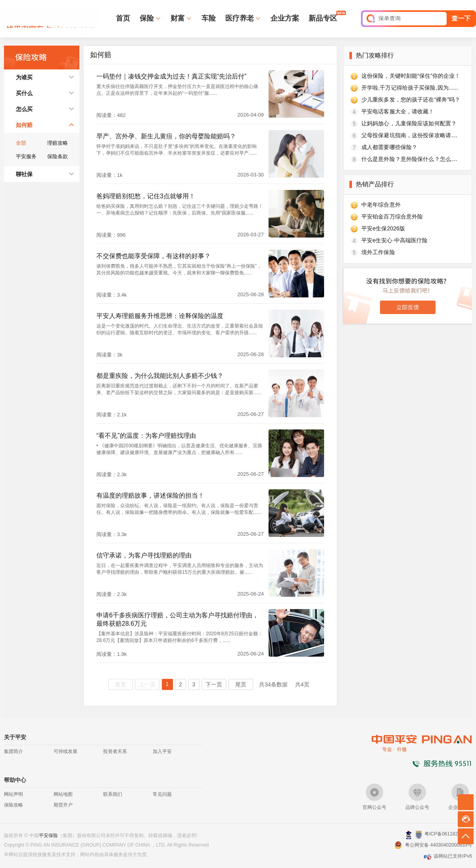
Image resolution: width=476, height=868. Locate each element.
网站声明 (13, 794)
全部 (21, 143)
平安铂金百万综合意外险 (392, 217)
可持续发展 (65, 751)
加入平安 (162, 751)
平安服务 (26, 156)
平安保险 (48, 835)
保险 (147, 18)
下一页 (214, 684)
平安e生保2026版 (383, 228)
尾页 (241, 684)
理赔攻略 (58, 143)
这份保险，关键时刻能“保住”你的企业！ (411, 76)
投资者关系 (115, 751)
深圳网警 (409, 834)
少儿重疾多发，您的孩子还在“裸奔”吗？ (411, 100)
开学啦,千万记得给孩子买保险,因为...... (410, 88)
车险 (209, 18)
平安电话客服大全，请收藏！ (398, 111)
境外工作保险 (378, 252)
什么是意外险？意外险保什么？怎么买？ (412, 159)
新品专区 (323, 18)
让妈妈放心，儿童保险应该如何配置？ (409, 123)
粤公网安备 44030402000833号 (439, 845)
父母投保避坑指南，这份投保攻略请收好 (412, 135)
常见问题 (162, 794)
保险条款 (58, 156)
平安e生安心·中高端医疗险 (394, 240)
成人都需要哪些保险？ (389, 147)
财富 (178, 18)
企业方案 (285, 18)
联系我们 (113, 794)
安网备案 (419, 835)
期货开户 (63, 805)
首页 (123, 18)
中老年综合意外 (381, 205)
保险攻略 (13, 805)
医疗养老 (240, 18)
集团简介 (13, 751)
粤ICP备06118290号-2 (448, 834)
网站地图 (63, 794)
